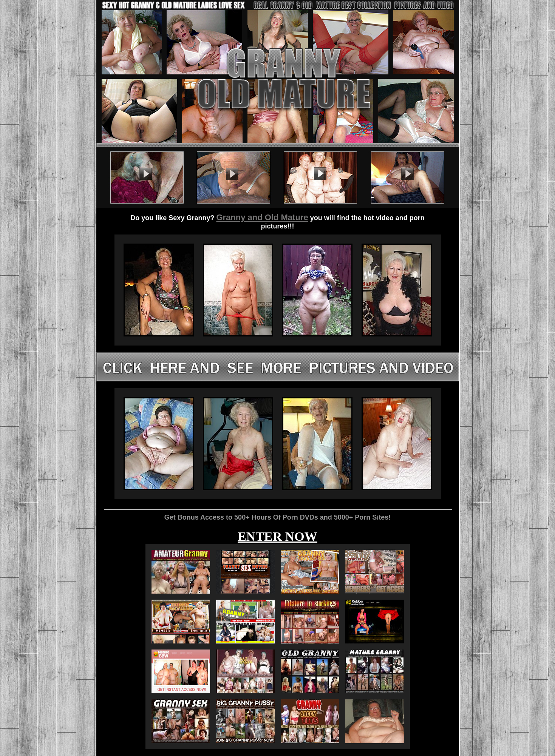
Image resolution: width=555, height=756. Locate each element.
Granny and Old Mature (262, 217)
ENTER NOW (277, 536)
